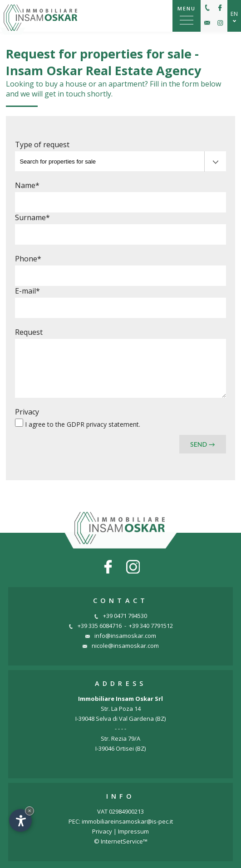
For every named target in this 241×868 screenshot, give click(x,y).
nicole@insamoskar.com (121, 646)
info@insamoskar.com (121, 636)
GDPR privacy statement (103, 424)
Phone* (28, 259)
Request (29, 332)
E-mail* (27, 291)
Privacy (27, 412)
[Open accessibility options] (20, 820)
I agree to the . (83, 424)
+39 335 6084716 (95, 626)
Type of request (42, 145)
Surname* (32, 217)
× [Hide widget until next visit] (30, 811)
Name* (27, 185)
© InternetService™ (121, 841)
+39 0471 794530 (120, 616)
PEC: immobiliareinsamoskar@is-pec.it (121, 821)
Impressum (133, 831)
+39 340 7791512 (151, 626)
